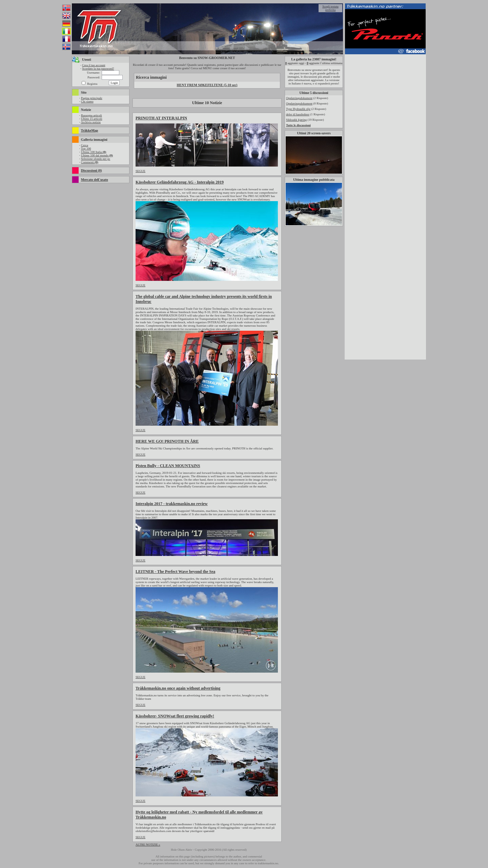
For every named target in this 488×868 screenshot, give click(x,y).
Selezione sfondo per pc (96, 159)
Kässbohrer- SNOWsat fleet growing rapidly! (175, 716)
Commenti (90, 162)
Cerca (85, 145)
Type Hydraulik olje (298, 109)
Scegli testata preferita (330, 8)
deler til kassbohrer (298, 114)
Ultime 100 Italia (94, 152)
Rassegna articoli (91, 115)
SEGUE (140, 171)
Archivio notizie (91, 122)
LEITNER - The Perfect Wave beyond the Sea (175, 572)
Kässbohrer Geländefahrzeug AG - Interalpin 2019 (180, 182)
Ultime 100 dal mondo (97, 155)
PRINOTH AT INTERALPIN (161, 118)
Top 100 (86, 149)
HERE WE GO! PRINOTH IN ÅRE (167, 441)
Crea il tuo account (94, 65)
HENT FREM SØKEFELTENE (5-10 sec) (207, 85)
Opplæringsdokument (299, 98)
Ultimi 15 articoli (92, 119)
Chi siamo (87, 101)
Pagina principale (92, 98)
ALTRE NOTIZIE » (148, 845)
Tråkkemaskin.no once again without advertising (178, 688)
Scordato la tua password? (98, 69)
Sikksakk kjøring (296, 120)
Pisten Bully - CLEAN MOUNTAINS (168, 466)
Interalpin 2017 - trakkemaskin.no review (172, 504)
